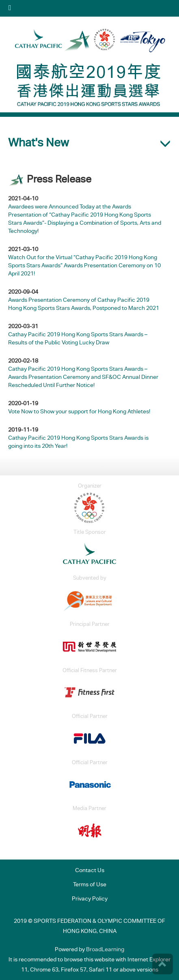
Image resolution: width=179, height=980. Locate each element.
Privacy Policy (90, 899)
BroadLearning (105, 950)
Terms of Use (90, 885)
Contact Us (90, 871)
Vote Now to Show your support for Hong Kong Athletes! (79, 412)
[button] (89, 144)
